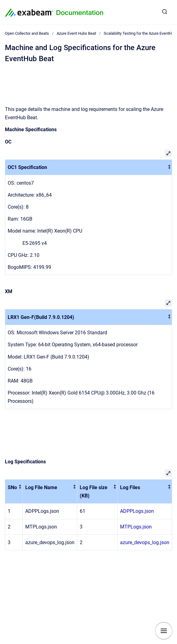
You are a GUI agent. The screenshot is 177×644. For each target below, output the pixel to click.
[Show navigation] (164, 631)
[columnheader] (89, 167)
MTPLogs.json (136, 527)
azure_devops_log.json (145, 542)
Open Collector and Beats (27, 33)
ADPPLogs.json (137, 511)
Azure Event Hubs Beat (76, 33)
